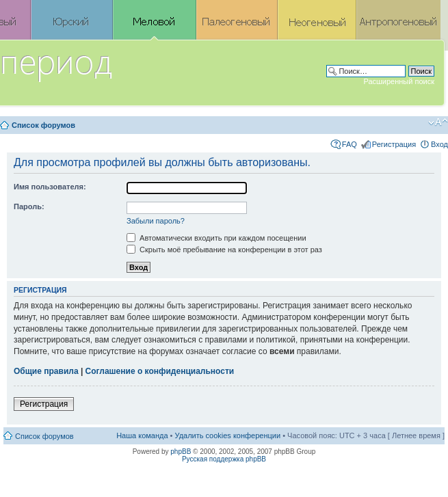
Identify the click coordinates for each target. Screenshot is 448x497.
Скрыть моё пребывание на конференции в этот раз (224, 250)
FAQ (350, 144)
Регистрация (394, 144)
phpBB (181, 452)
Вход (439, 144)
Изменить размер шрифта (438, 122)
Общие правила (46, 371)
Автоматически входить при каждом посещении (216, 238)
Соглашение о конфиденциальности (160, 371)
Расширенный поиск (399, 81)
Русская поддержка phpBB (224, 459)
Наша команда (142, 435)
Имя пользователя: (50, 187)
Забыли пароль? (156, 221)
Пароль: (29, 206)
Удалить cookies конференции (228, 435)
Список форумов (43, 125)
